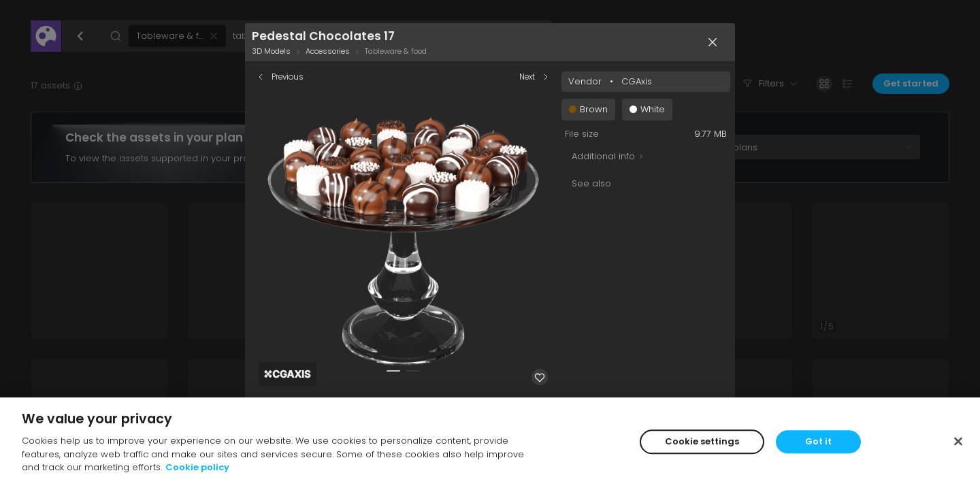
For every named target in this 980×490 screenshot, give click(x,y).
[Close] (958, 444)
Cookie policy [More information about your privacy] (197, 470)
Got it (818, 444)
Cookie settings (702, 444)
